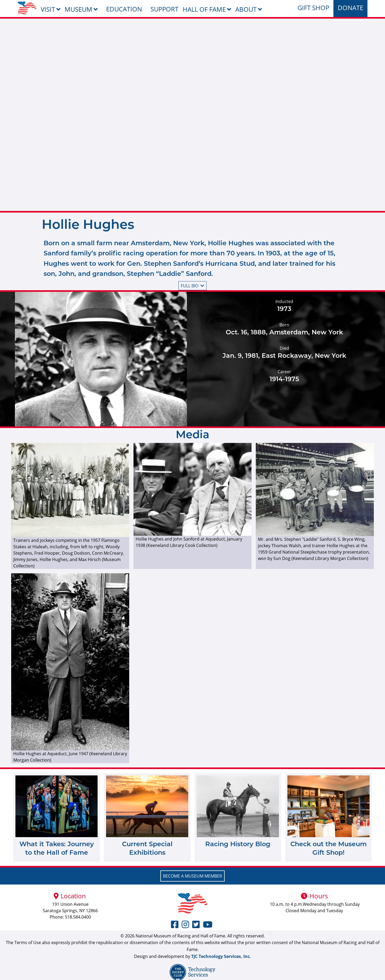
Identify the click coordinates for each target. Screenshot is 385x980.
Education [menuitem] (124, 9)
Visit (48, 9)
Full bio (192, 286)
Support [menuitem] (164, 9)
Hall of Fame (204, 9)
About (246, 9)
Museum (78, 9)
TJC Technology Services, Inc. (221, 956)
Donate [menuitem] (350, 8)
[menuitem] (27, 8)
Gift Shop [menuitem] (313, 8)
